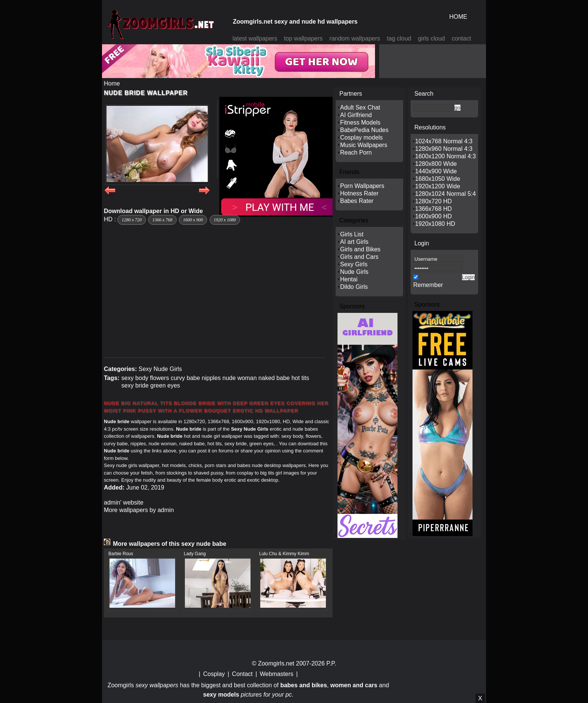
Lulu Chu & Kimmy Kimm (284, 554)
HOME (458, 17)
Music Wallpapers (364, 145)
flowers (160, 378)
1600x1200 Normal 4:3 (445, 156)
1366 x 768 (162, 220)
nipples (211, 378)
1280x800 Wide (436, 164)
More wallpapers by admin (139, 510)
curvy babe (185, 378)
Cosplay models (361, 137)
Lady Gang (195, 554)
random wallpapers (355, 38)
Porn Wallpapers (362, 186)
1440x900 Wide (436, 171)
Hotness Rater (359, 193)
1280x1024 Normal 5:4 (445, 194)
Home (112, 83)
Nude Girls (354, 272)
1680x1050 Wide (438, 179)
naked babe (274, 378)
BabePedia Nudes (364, 130)
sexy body (135, 378)
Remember (428, 285)
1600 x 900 (193, 220)
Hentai (349, 279)
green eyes (165, 385)
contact (462, 38)
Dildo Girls (354, 287)
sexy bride (135, 385)
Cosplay (214, 674)
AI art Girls (354, 242)
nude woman (240, 378)
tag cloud (399, 38)
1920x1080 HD (435, 224)
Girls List (352, 234)
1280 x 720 (131, 220)
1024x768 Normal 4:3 (444, 141)
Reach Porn (356, 152)
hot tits (300, 378)
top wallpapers (303, 38)
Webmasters (277, 674)
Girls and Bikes (360, 249)
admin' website (124, 502)
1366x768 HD (433, 209)
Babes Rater (357, 201)
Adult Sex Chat (360, 107)
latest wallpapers (255, 38)
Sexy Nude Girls (160, 369)
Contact (242, 674)
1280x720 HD (433, 201)
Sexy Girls (354, 264)
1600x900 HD (433, 216)
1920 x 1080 (225, 220)
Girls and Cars (359, 257)
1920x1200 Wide (438, 186)
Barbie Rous (121, 554)
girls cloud (431, 38)
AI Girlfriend (356, 115)
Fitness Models (360, 122)
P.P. (331, 663)
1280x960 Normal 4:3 (444, 149)
